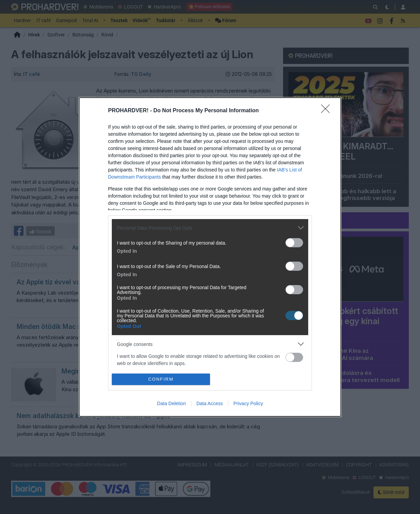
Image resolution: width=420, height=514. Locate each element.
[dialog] (210, 257)
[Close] (328, 111)
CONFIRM (161, 379)
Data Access (210, 403)
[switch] (294, 243)
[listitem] (210, 228)
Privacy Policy (248, 403)
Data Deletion (171, 403)
